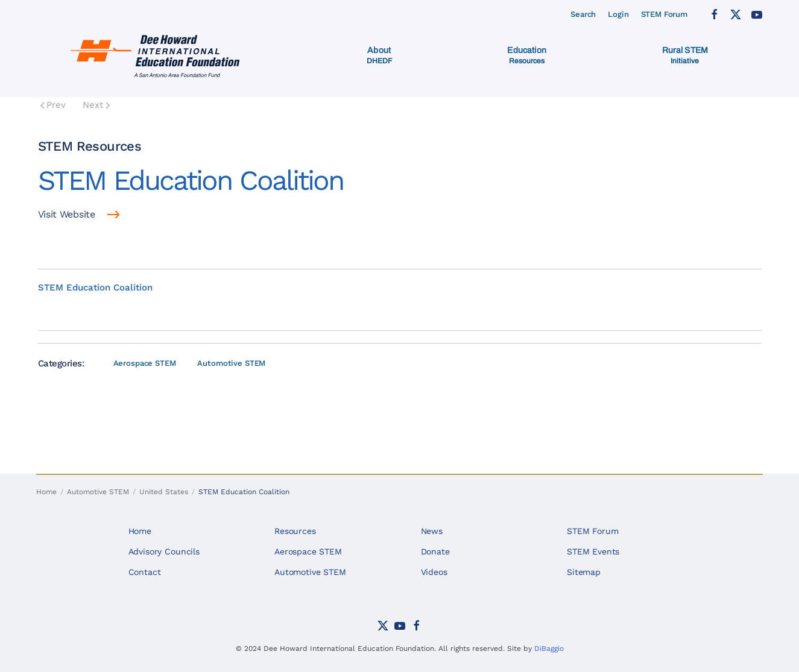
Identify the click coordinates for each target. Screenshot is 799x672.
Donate (435, 551)
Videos (434, 572)
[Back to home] (157, 55)
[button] (379, 55)
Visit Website (67, 214)
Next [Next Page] (96, 105)
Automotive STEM (231, 363)
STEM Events (593, 551)
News (432, 531)
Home (140, 531)
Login (618, 14)
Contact (145, 572)
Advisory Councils (164, 551)
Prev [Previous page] (53, 105)
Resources (295, 531)
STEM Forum (665, 14)
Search (583, 14)
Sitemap (584, 572)
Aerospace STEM (145, 363)
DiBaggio (549, 648)
